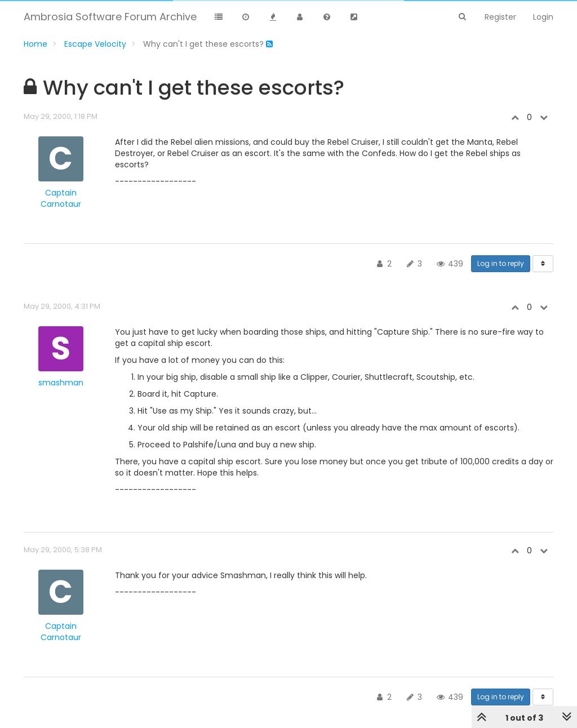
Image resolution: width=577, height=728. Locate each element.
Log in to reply (501, 263)
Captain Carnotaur (61, 198)
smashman (61, 383)
